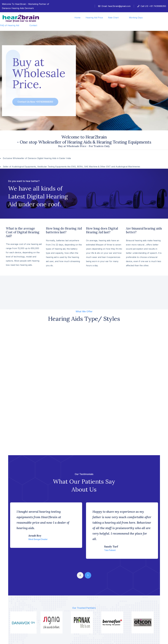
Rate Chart (113, 18)
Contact (33, 25)
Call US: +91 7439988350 (152, 6)
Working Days (136, 18)
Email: (114, 6)
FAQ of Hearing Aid (10, 25)
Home (77, 18)
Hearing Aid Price (94, 18)
